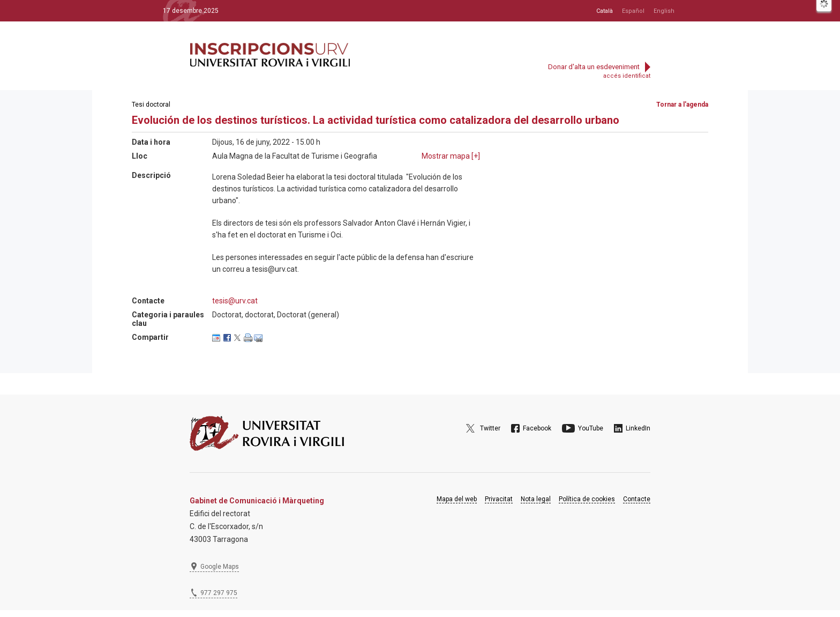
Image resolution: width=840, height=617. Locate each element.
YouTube (591, 428)
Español (633, 11)
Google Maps (220, 567)
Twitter (490, 428)
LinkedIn (638, 428)
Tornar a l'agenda (682, 105)
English (664, 11)
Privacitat (499, 499)
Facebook (537, 428)
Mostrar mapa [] (451, 156)
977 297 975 (219, 593)
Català (605, 11)
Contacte (637, 499)
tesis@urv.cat (235, 301)
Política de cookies (587, 499)
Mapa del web (457, 499)
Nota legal (536, 499)
